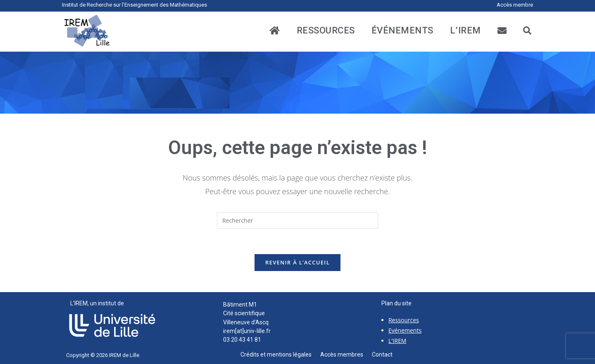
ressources (326, 31)
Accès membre (515, 5)
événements (402, 31)
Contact (382, 354)
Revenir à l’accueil (297, 262)
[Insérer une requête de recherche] (297, 221)
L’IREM (465, 31)
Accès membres (346, 354)
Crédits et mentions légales (280, 354)
